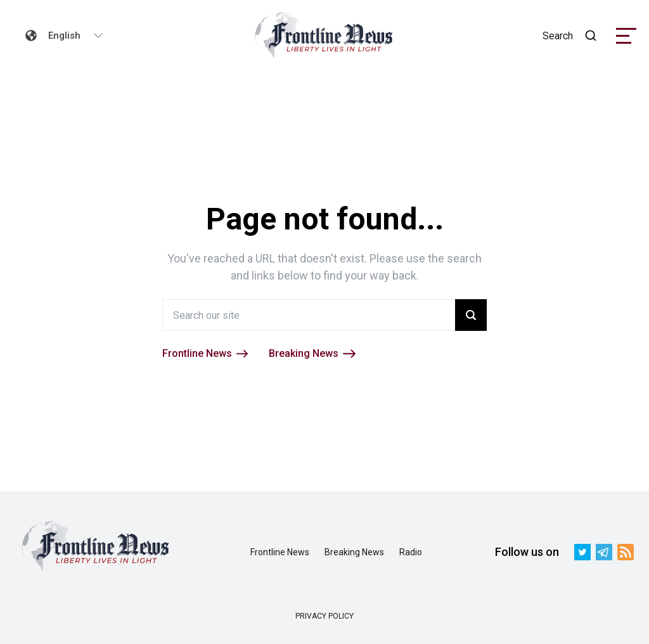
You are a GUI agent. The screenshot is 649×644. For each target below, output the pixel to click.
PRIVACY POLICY (324, 616)
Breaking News (354, 552)
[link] (324, 36)
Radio (411, 552)
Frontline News (280, 552)
